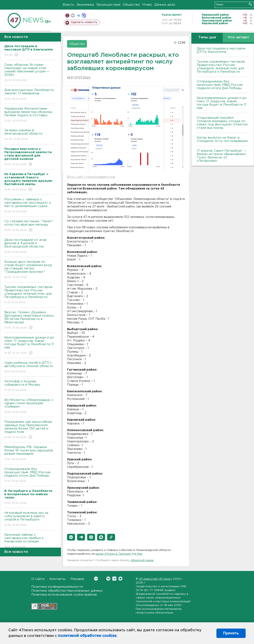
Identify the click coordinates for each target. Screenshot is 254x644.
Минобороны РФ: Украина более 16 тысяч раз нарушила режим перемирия (29, 453)
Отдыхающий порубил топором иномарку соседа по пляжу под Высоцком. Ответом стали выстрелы (222, 123)
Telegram (114, 579)
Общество (131, 5)
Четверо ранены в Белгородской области (29, 135)
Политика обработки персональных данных (67, 591)
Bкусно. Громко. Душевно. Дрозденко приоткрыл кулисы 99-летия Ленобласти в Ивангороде (29, 320)
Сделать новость (84, 22)
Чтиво (147, 5)
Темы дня (207, 37)
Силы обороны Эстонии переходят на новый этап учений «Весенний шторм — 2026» (29, 73)
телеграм (78, 16)
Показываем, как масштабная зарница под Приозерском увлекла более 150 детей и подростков (29, 430)
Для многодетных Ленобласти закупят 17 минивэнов (29, 95)
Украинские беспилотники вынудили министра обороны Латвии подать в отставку (29, 115)
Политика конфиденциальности (57, 587)
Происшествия (108, 5)
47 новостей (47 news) (156, 579)
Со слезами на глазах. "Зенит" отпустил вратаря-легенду (29, 226)
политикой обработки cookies (87, 636)
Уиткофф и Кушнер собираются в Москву (29, 386)
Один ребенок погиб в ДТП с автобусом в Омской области (29, 367)
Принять (231, 633)
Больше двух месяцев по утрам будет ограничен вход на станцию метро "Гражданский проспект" (29, 270)
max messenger (84, 16)
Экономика (85, 5)
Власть (68, 5)
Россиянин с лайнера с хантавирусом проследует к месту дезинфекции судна (29, 206)
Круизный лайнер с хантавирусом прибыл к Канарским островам (29, 541)
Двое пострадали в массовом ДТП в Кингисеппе (221, 50)
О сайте (38, 579)
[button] (71, 537)
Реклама (77, 579)
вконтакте (73, 16)
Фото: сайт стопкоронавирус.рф (91, 177)
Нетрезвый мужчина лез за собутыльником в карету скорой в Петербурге (29, 519)
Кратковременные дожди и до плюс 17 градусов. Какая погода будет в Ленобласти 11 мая (29, 345)
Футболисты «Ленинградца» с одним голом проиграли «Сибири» (29, 406)
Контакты (57, 579)
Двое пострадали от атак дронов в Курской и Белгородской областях (29, 246)
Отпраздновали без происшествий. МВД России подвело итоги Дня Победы (29, 475)
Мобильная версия (67, 16)
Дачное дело (165, 5)
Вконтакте (96, 579)
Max (120, 579)
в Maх (138, 554)
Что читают (238, 37)
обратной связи (142, 560)
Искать (250, 4)
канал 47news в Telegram (113, 554)
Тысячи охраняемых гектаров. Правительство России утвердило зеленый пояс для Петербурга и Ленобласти (29, 295)
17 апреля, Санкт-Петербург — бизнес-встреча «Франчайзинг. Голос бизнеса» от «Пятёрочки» (222, 156)
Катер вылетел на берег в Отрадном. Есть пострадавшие (222, 139)
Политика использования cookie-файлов (64, 595)
